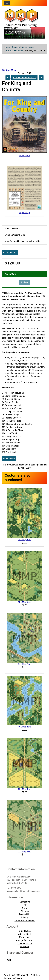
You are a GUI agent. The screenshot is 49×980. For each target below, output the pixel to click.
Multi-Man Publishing (31, 975)
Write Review (9, 458)
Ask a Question (10, 252)
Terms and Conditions (25, 921)
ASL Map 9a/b (24, 602)
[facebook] (8, 960)
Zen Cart (19, 978)
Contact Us (25, 902)
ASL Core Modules (15, 50)
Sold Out (24, 282)
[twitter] (10, 960)
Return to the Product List (24, 78)
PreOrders (25, 947)
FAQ (25, 905)
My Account (25, 937)
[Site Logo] (24, 18)
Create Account (25, 943)
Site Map (25, 911)
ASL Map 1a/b (24, 851)
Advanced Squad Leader (23, 47)
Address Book (25, 934)
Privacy (25, 917)
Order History (25, 931)
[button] (7, 33)
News (25, 908)
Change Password (25, 940)
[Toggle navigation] (7, 3)
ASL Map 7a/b (24, 540)
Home (7, 47)
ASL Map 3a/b (24, 664)
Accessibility (25, 914)
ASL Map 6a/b (24, 727)
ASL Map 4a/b (24, 789)
